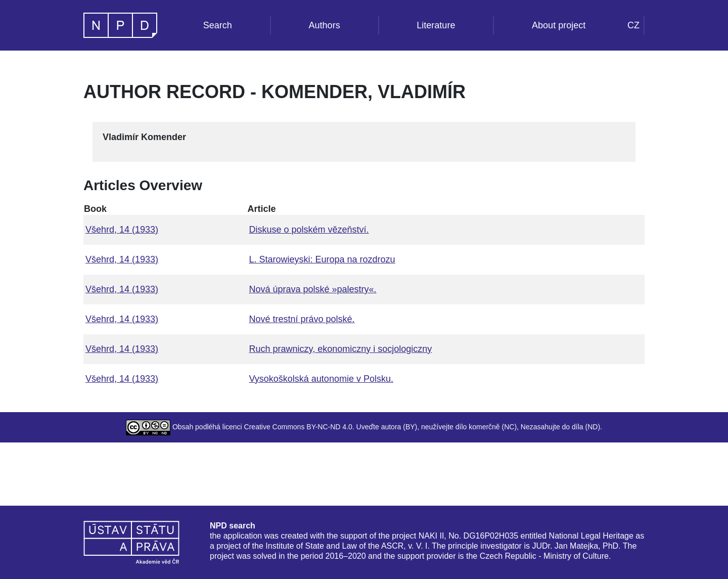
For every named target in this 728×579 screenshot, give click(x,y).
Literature (436, 25)
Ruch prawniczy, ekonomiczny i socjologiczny (340, 349)
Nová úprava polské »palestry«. (312, 289)
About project (559, 25)
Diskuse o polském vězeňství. (309, 230)
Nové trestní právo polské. (302, 319)
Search (218, 25)
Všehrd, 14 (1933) (122, 230)
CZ (633, 25)
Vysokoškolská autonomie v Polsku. (321, 379)
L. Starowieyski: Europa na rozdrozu (322, 259)
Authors (325, 25)
